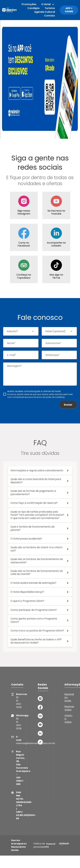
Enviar (68, 405)
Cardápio (34, 8)
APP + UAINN (69, 10)
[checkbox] (40, 394)
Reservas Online (69, 708)
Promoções (29, 4)
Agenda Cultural (45, 12)
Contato (50, 16)
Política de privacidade (40, 845)
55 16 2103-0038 (14, 701)
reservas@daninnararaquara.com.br (14, 740)
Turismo (50, 8)
